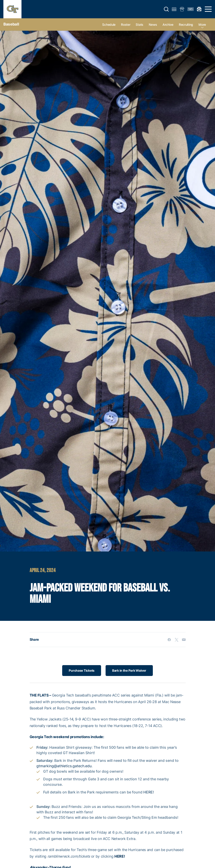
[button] (166, 9)
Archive (168, 25)
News (153, 25)
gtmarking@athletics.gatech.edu (64, 766)
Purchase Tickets (82, 670)
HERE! (149, 792)
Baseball (11, 24)
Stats (139, 25)
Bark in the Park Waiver (129, 670)
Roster (126, 25)
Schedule (109, 25)
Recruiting (186, 25)
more (202, 25)
